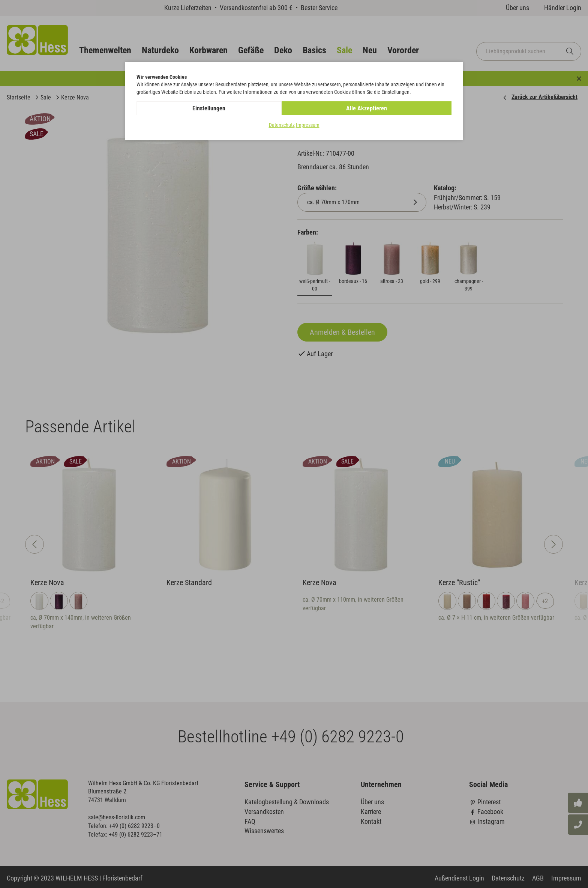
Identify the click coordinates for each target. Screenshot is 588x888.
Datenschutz (282, 125)
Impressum (308, 125)
